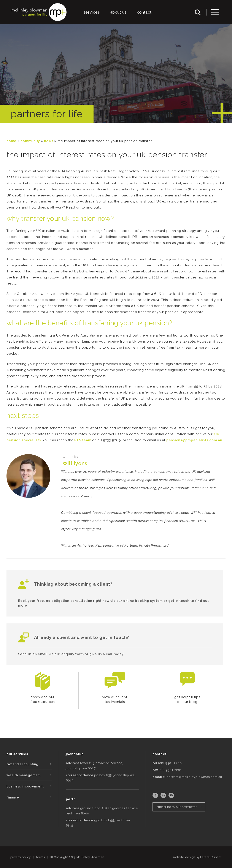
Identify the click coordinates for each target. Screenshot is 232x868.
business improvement (25, 786)
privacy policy (21, 857)
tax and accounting (22, 764)
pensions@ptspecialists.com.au (194, 440)
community (30, 141)
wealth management (24, 775)
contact (144, 12)
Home (11, 141)
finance (13, 797)
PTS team (83, 440)
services (92, 12)
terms (41, 857)
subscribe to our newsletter (177, 807)
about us (118, 12)
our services (17, 754)
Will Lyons (75, 463)
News (49, 141)
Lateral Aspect (211, 857)
